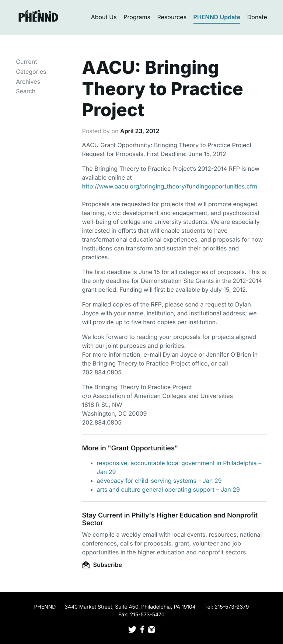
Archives (28, 82)
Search (26, 91)
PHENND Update (217, 17)
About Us (104, 17)
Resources (172, 17)
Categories (31, 72)
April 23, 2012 (140, 131)
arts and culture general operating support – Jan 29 (168, 489)
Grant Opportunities (143, 448)
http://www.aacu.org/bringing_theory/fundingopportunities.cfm (170, 186)
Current (26, 62)
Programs (137, 17)
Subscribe (102, 565)
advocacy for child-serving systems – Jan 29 (159, 481)
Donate (257, 17)
